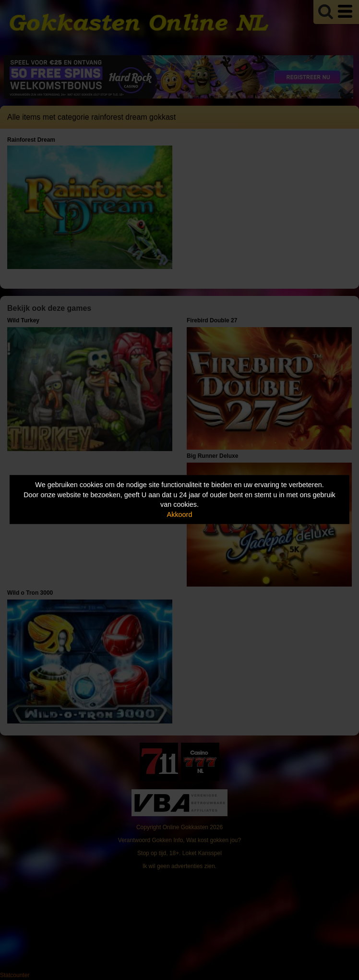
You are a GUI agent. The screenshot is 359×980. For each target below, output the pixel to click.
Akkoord (180, 514)
